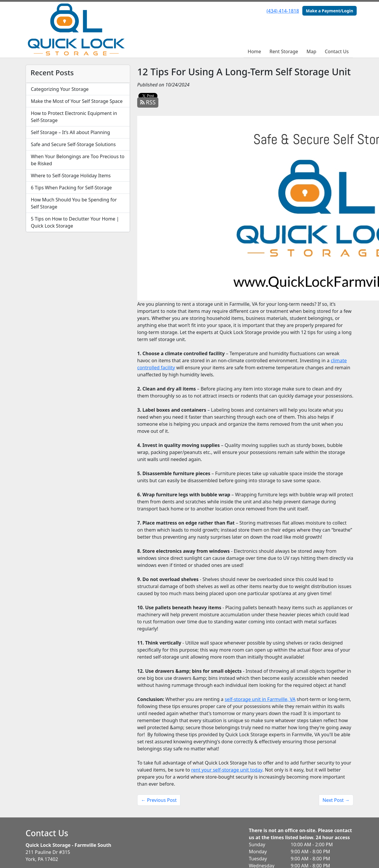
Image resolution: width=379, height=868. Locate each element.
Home (254, 51)
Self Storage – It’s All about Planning (70, 132)
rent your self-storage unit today (227, 770)
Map (311, 51)
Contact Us (337, 51)
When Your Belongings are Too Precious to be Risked (78, 160)
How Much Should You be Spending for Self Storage (74, 203)
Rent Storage (284, 51)
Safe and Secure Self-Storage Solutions (73, 144)
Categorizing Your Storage (60, 89)
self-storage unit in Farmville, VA (260, 699)
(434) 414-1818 (283, 11)
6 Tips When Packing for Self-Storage (71, 188)
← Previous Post (159, 800)
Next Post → (336, 800)
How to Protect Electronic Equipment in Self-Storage (74, 117)
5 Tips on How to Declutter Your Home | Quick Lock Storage (75, 222)
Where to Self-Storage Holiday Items (71, 176)
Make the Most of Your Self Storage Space (77, 101)
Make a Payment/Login (329, 11)
